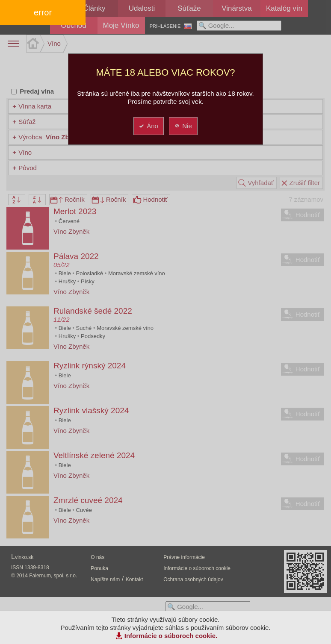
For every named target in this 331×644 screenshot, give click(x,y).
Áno (148, 126)
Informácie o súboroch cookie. (171, 636)
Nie (183, 126)
